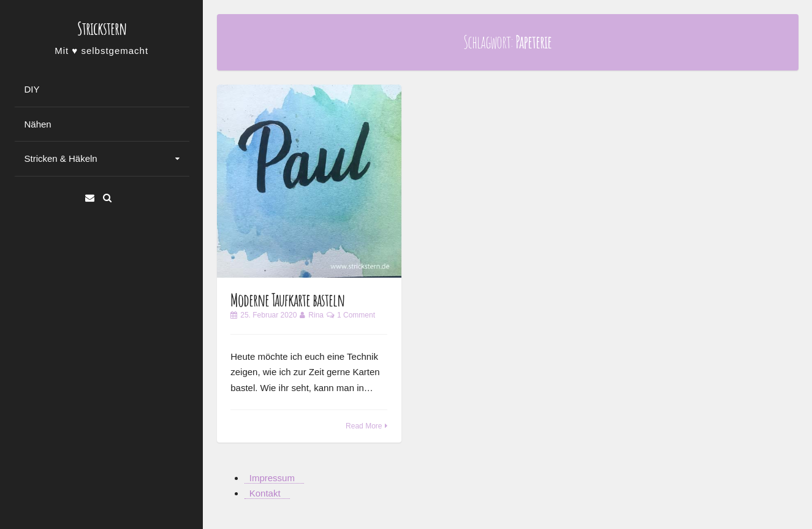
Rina (316, 315)
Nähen (38, 124)
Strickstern (102, 29)
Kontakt (265, 493)
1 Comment (356, 315)
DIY (32, 89)
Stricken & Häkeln (61, 158)
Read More (364, 426)
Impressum (272, 478)
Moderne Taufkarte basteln (287, 300)
